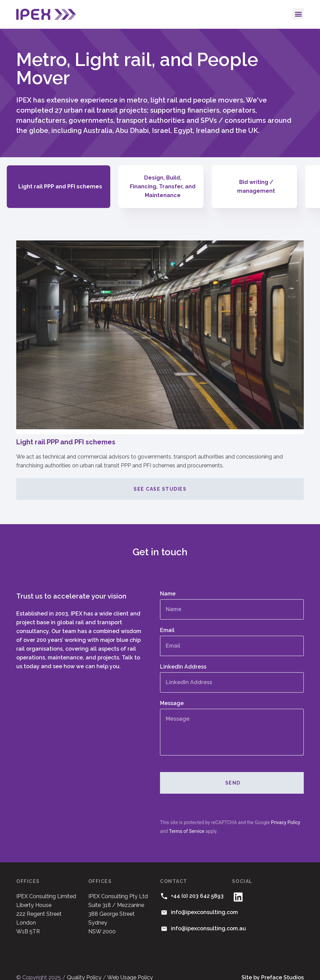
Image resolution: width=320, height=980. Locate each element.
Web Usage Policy (130, 969)
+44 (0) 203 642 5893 (197, 887)
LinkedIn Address (183, 658)
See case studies (160, 480)
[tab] (59, 182)
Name (168, 585)
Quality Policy (84, 969)
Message (172, 695)
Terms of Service (187, 822)
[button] (298, 14)
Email (167, 622)
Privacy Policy (285, 814)
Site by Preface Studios (273, 969)
